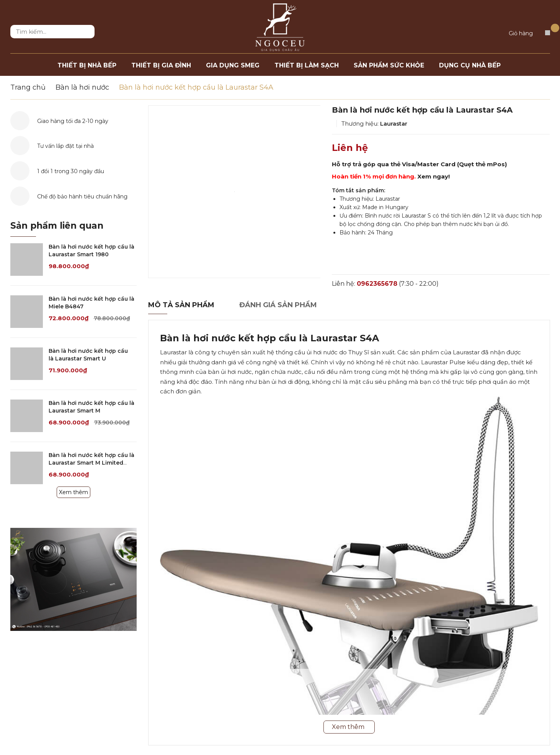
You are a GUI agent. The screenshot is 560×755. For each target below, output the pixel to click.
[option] (234, 192)
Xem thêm (73, 492)
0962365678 (377, 284)
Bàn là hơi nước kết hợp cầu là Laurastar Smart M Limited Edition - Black (91, 463)
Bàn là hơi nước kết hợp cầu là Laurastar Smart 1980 (91, 251)
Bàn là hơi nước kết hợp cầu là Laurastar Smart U (88, 355)
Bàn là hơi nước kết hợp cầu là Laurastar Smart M (91, 407)
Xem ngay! (433, 176)
